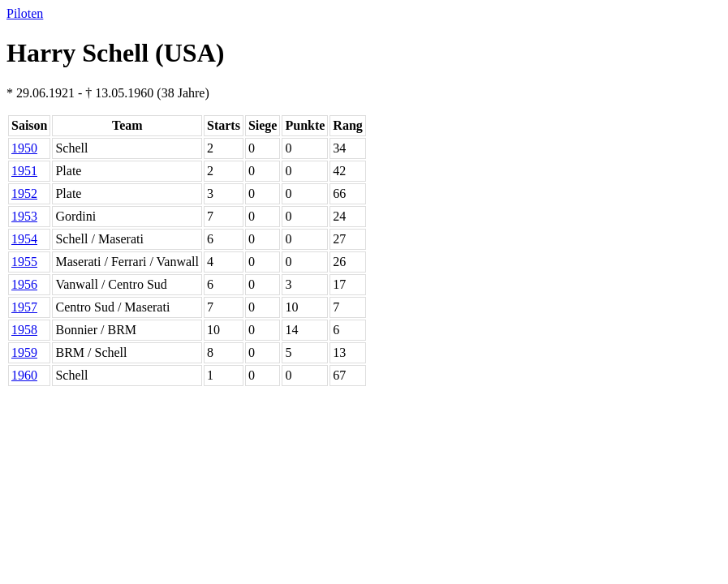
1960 (24, 375)
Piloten (25, 13)
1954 (24, 239)
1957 (24, 307)
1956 (24, 284)
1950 (24, 148)
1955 (24, 262)
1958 (24, 330)
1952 (24, 193)
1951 (24, 171)
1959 (24, 352)
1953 (24, 216)
